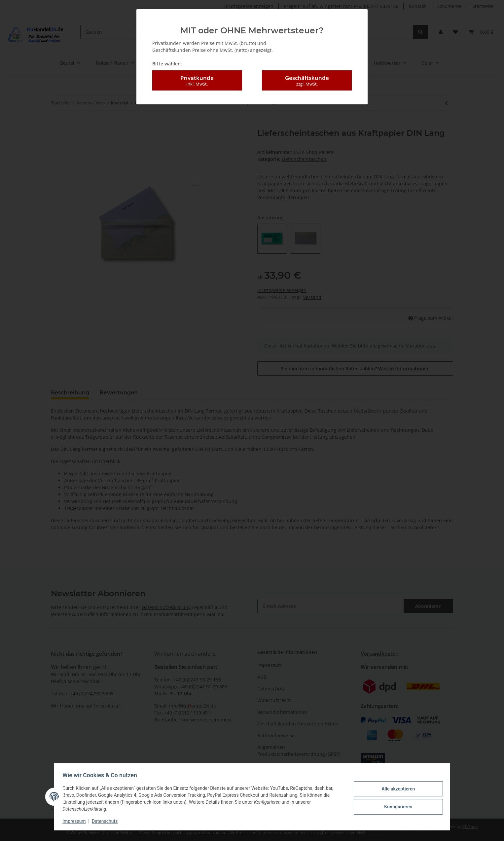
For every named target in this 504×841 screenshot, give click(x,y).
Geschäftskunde (307, 81)
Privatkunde (197, 81)
